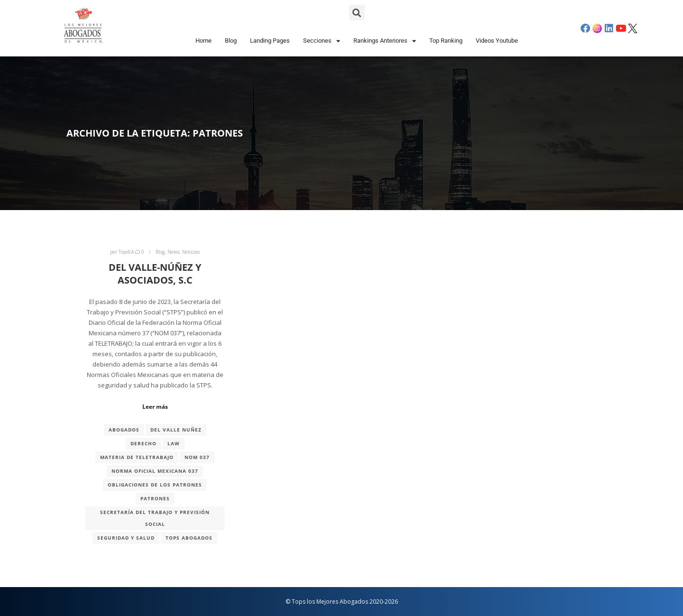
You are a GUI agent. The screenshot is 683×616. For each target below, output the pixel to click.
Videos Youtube (497, 41)
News (173, 252)
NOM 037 (197, 457)
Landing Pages (270, 41)
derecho (143, 443)
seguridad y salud (126, 538)
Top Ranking (446, 41)
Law (174, 443)
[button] (357, 13)
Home (203, 41)
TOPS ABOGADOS (189, 538)
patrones (155, 498)
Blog (231, 41)
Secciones (322, 41)
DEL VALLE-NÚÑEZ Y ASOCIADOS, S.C (155, 273)
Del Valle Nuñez (176, 430)
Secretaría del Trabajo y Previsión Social (155, 518)
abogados (124, 430)
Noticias (191, 252)
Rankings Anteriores (385, 41)
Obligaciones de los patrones (155, 485)
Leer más (155, 407)
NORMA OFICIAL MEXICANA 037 (155, 471)
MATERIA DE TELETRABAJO (137, 457)
